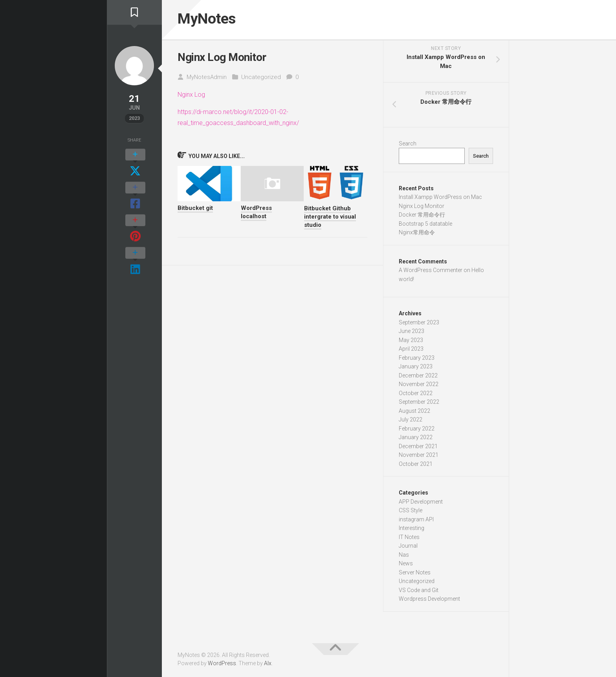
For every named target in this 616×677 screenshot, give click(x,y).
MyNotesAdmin (207, 79)
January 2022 (416, 439)
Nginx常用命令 (417, 234)
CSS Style (411, 512)
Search (408, 145)
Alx (268, 665)
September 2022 (419, 404)
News (406, 565)
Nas (404, 556)
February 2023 (417, 359)
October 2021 (416, 465)
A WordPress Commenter (431, 272)
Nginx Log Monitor (422, 208)
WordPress (222, 665)
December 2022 (418, 377)
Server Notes (415, 574)
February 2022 (417, 430)
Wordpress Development (429, 601)
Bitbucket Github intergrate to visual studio (330, 218)
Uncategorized (261, 79)
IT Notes (409, 539)
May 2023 (411, 342)
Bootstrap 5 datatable (425, 225)
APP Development (421, 503)
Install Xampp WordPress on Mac (440, 199)
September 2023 (419, 324)
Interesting (412, 530)
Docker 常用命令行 (422, 217)
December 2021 (418, 448)
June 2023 (412, 333)
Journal (408, 548)
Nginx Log (192, 96)
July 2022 (411, 421)
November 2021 (419, 457)
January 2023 (416, 368)
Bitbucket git (195, 210)
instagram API (416, 521)
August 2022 (414, 412)
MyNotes (211, 19)
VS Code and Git (419, 592)
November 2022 (419, 386)
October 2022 (416, 395)
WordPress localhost (256, 214)
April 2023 (411, 351)
